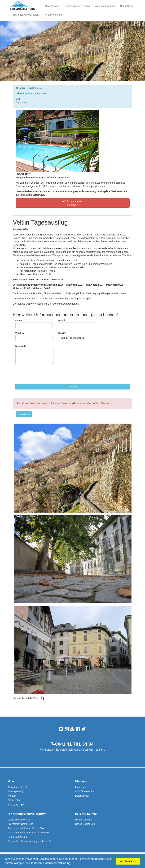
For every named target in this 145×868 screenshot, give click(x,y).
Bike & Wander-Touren (78, 6)
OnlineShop (126, 6)
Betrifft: (77, 336)
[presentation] (42, 374)
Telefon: (34, 336)
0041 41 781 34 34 (74, 744)
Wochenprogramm (105, 6)
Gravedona (24, 414)
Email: (77, 324)
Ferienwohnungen (54, 15)
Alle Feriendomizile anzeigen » (72, 203)
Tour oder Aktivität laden (26, 15)
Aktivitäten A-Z (52, 6)
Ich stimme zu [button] (128, 861)
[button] (72, 864)
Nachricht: (35, 354)
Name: (34, 324)
